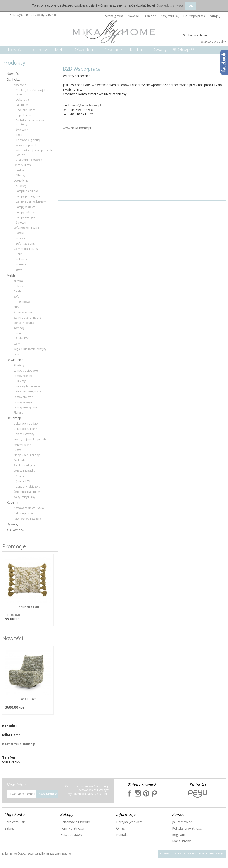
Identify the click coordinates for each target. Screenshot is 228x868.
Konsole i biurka (24, 323)
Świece (20, 476)
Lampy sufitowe (26, 212)
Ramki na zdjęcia (24, 465)
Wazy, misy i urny (24, 497)
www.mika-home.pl (77, 128)
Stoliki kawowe (23, 312)
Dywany (159, 50)
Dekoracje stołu (24, 513)
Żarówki (21, 222)
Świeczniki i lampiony (27, 492)
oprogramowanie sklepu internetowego (199, 853)
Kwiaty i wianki (23, 445)
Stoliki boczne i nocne (27, 318)
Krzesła (20, 238)
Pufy (16, 307)
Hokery (18, 286)
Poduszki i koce (26, 110)
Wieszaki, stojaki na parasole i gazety (34, 152)
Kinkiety (21, 381)
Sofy (16, 297)
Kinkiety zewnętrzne (28, 391)
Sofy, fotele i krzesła (26, 228)
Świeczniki (22, 130)
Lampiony (22, 105)
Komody (19, 328)
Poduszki (19, 460)
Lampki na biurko (27, 191)
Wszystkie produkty (213, 42)
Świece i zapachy (24, 471)
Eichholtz (39, 50)
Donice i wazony (24, 434)
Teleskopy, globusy (28, 140)
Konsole (21, 264)
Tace (19, 135)
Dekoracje (113, 50)
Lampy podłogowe (28, 196)
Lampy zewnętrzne (26, 407)
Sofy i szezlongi (26, 244)
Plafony (18, 412)
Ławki (17, 354)
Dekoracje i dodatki (26, 424)
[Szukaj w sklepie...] (204, 35)
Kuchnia (137, 50)
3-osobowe (23, 302)
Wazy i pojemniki (27, 145)
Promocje (14, 546)
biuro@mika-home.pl (86, 105)
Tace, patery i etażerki (28, 519)
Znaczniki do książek (29, 160)
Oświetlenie (85, 50)
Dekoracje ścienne (25, 429)
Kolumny (21, 259)
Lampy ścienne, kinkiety (31, 202)
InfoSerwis (166, 853)
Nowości (16, 50)
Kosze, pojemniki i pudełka (31, 439)
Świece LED (23, 481)
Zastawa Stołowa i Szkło (29, 508)
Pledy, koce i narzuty (27, 455)
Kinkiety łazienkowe (28, 386)
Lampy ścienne (23, 376)
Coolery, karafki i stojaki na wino (33, 92)
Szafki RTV (22, 338)
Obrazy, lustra (23, 165)
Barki (19, 254)
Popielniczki (23, 115)
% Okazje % (184, 50)
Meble (61, 50)
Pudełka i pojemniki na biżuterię (30, 122)
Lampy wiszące (25, 217)
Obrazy (21, 175)
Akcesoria (20, 85)
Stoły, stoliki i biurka (26, 249)
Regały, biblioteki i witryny (30, 349)
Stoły (19, 270)
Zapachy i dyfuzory (28, 487)
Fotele (20, 233)
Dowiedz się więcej (171, 5)
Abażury (21, 186)
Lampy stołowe (26, 207)
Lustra (20, 170)
